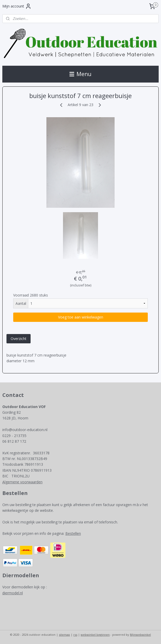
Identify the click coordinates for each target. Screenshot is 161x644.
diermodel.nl (13, 593)
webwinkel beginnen (95, 635)
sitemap (64, 635)
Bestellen (73, 533)
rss (75, 635)
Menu (80, 74)
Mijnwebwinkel (140, 635)
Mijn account (17, 6)
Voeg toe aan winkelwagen (81, 317)
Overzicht (19, 339)
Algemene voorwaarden (22, 482)
